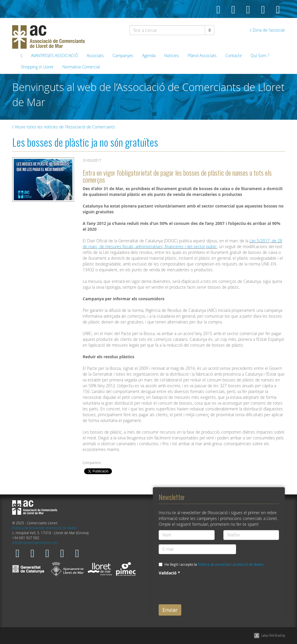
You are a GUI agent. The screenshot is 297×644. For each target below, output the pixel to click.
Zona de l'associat (267, 30)
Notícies (172, 56)
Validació (169, 573)
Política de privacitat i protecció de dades (45, 528)
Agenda (149, 56)
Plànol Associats (202, 56)
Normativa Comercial (81, 67)
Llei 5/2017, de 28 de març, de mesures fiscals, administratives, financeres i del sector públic (182, 244)
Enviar (170, 610)
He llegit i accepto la (214, 564)
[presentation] (203, 589)
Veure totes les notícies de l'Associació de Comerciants (64, 127)
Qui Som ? (260, 56)
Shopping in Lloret (37, 67)
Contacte (234, 56)
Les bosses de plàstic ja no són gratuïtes (85, 142)
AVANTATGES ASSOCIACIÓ (55, 56)
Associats (95, 56)
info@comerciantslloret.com (35, 543)
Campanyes (123, 56)
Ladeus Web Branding (273, 635)
